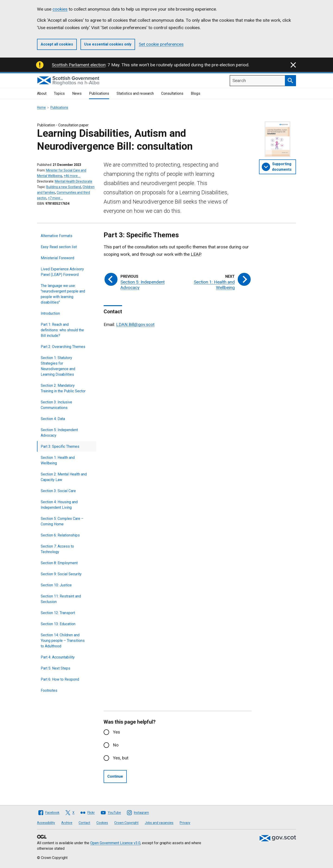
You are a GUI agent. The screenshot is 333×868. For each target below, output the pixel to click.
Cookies (102, 823)
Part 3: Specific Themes (60, 446)
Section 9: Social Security (61, 574)
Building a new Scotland (64, 187)
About (42, 93)
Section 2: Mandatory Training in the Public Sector (63, 388)
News (77, 93)
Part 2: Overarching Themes (63, 347)
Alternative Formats (57, 236)
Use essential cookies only (108, 44)
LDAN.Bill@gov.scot (135, 324)
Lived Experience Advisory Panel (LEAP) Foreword (62, 272)
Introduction (50, 313)
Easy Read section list (59, 247)
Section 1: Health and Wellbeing (58, 460)
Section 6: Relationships (60, 535)
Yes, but (121, 758)
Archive (67, 823)
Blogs (196, 93)
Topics (59, 93)
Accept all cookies (57, 44)
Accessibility (46, 823)
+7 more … (55, 198)
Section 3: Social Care (58, 491)
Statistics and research (135, 93)
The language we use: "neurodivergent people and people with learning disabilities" (63, 294)
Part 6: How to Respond (60, 679)
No (116, 745)
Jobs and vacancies (159, 823)
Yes (116, 732)
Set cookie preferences (161, 44)
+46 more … (72, 176)
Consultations (172, 93)
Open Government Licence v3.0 (115, 843)
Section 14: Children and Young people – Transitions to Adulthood (63, 641)
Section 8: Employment (59, 563)
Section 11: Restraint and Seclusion (61, 599)
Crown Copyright (126, 823)
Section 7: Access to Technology (57, 549)
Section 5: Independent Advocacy (59, 433)
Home (41, 107)
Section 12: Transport (58, 613)
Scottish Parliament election (79, 65)
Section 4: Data (53, 419)
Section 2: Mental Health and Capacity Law (64, 477)
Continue (115, 776)
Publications (99, 93)
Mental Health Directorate (74, 181)
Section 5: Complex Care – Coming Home (62, 521)
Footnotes (49, 690)
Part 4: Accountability (58, 657)
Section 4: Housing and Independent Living (59, 505)
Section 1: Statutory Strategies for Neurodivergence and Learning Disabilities (58, 366)
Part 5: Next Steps (55, 668)
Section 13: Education (58, 624)
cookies (60, 9)
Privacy (185, 823)
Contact (84, 823)
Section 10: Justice (56, 585)
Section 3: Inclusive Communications (56, 405)
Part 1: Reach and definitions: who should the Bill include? (62, 330)
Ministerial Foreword (57, 258)
